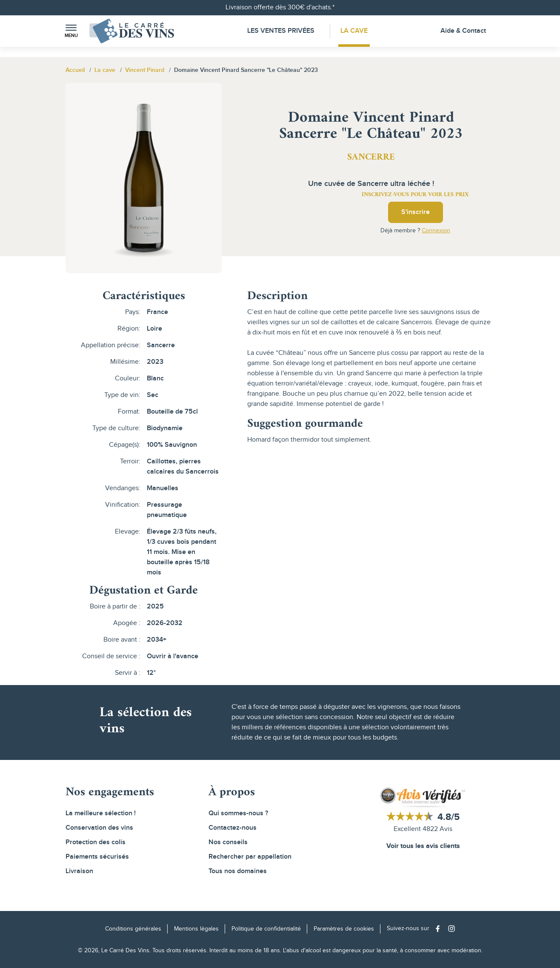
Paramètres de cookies (344, 929)
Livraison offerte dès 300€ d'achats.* (280, 7)
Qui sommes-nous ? (238, 813)
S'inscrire (416, 212)
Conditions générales (133, 929)
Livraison (79, 871)
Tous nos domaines (238, 871)
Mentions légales (196, 929)
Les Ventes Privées (280, 31)
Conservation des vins (99, 828)
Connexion (436, 231)
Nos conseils (228, 842)
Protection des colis (96, 842)
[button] (71, 31)
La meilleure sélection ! (101, 813)
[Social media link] (440, 929)
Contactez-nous (233, 828)
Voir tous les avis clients (423, 846)
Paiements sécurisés (97, 857)
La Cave (355, 31)
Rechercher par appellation (250, 857)
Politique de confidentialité (266, 929)
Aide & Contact (463, 31)
